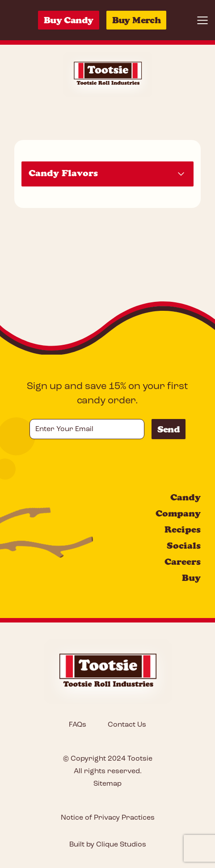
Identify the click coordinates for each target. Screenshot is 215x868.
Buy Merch (137, 20)
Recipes (183, 529)
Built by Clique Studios (108, 845)
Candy (185, 497)
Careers (183, 562)
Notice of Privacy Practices (108, 818)
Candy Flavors (63, 173)
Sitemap (107, 784)
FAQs (78, 725)
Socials (184, 546)
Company (178, 513)
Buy (191, 578)
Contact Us (127, 725)
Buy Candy (69, 20)
